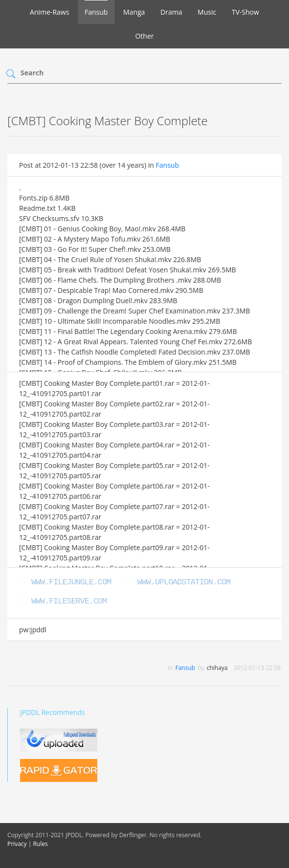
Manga (134, 12)
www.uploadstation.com (184, 582)
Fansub (96, 12)
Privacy (17, 844)
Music (207, 12)
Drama (171, 12)
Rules (40, 844)
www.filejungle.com (71, 582)
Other (144, 36)
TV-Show (245, 12)
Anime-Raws (49, 12)
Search (32, 73)
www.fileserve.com (69, 601)
